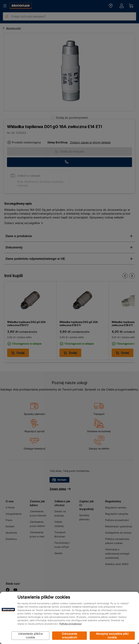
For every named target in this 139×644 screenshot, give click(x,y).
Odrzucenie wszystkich (69, 636)
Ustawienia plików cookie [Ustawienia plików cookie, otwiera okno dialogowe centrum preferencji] (30, 636)
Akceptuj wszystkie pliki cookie (112, 636)
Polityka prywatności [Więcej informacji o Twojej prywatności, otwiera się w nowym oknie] (70, 624)
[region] (69, 618)
